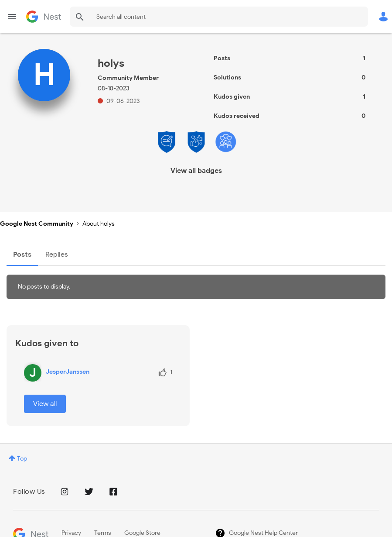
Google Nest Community (44, 17)
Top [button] (22, 459)
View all (45, 404)
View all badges (196, 171)
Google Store (142, 533)
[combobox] (219, 17)
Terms (103, 533)
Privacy (71, 533)
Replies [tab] (57, 255)
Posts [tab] (22, 255)
